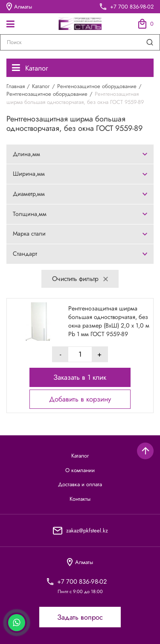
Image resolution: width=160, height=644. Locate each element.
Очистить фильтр (80, 279)
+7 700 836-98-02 (132, 7)
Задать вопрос (80, 617)
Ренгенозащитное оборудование (97, 86)
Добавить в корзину (80, 399)
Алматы (19, 6)
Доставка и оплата (80, 484)
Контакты (80, 499)
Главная (16, 86)
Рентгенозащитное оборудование (47, 94)
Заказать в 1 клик (80, 377)
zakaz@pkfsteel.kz (87, 530)
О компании (80, 470)
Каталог (30, 68)
